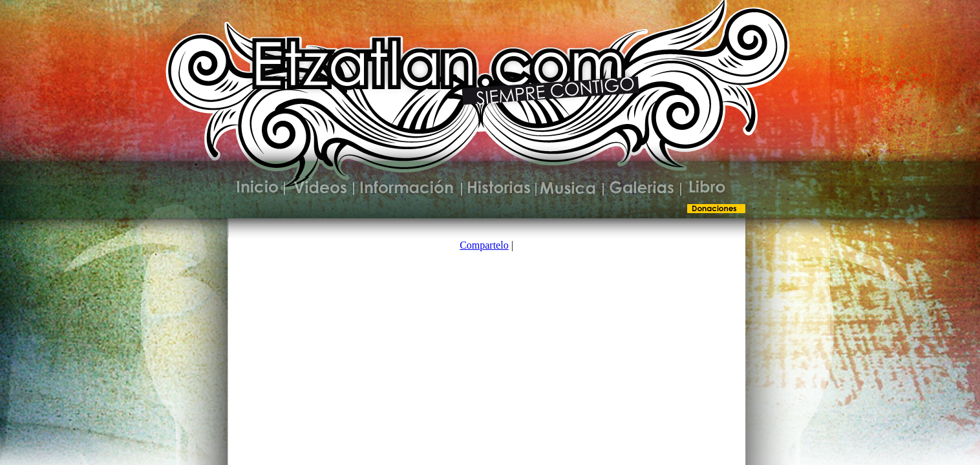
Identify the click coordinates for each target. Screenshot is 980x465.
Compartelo (484, 245)
